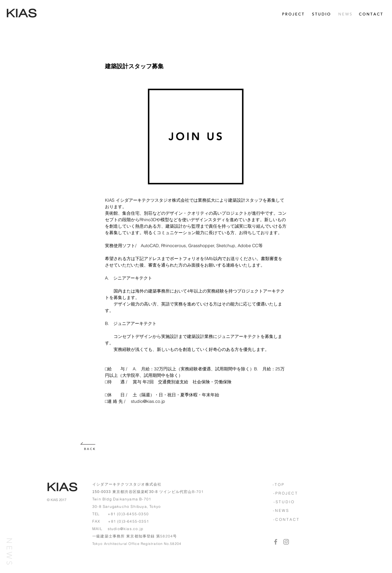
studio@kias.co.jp (125, 529)
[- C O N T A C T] (286, 520)
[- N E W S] (280, 511)
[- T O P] (278, 485)
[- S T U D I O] (284, 502)
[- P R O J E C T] (285, 493)
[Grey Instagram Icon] (286, 542)
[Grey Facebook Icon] (276, 542)
